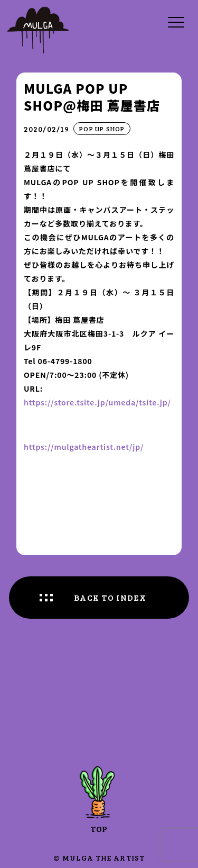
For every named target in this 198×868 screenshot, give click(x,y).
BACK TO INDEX (110, 597)
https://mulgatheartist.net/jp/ (84, 447)
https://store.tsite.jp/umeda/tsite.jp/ (97, 402)
